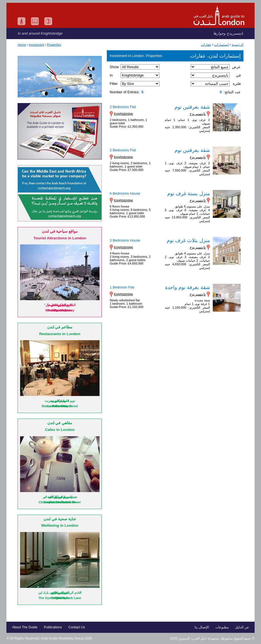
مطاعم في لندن (60, 327)
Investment (36, 45)
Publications (53, 627)
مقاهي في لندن (60, 423)
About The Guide (25, 627)
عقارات (206, 45)
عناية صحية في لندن (60, 519)
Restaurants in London (60, 334)
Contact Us (77, 627)
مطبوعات (222, 627)
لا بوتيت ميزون (60, 401)
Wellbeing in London (60, 525)
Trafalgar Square (60, 310)
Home (22, 45)
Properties (54, 45)
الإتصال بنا (202, 627)
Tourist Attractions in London (60, 238)
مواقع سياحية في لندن (60, 231)
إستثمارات (221, 45)
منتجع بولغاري (60, 593)
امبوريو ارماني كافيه (60, 497)
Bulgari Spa (60, 598)
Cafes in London (60, 430)
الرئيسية (238, 45)
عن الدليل (242, 627)
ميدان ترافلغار (60, 305)
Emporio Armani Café (60, 502)
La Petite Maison (60, 406)
